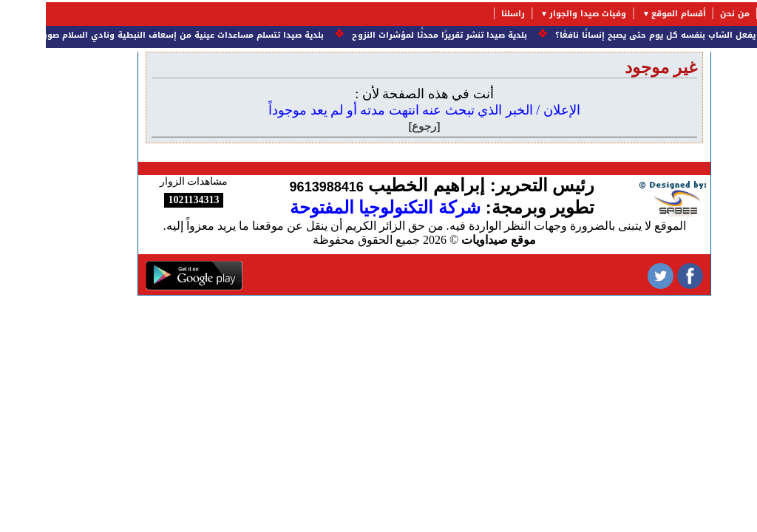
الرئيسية (734, 14)
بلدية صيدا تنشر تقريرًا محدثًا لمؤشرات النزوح (391, 35)
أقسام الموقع (633, 14)
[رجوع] (379, 126)
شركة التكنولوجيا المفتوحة (339, 207)
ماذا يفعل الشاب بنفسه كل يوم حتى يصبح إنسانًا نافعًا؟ (616, 35)
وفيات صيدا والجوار (542, 14)
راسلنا (467, 14)
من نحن (689, 14)
